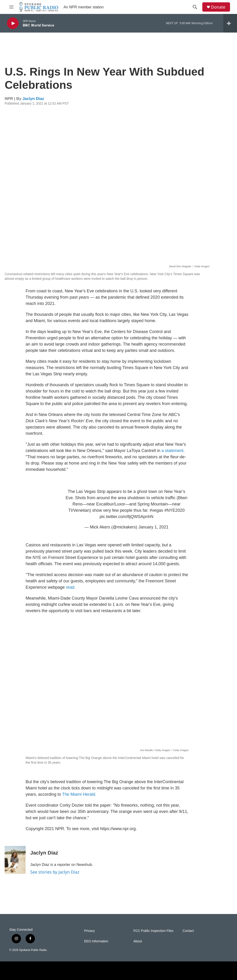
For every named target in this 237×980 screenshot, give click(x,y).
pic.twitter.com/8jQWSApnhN (127, 517)
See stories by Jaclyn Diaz (55, 872)
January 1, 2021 (153, 527)
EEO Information (96, 941)
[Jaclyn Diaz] (15, 860)
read (70, 587)
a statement (173, 451)
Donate (218, 7)
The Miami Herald (79, 794)
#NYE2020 (174, 510)
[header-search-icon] (195, 7)
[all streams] (230, 23)
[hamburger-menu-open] (11, 7)
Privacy (89, 931)
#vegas (156, 510)
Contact (188, 931)
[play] (13, 23)
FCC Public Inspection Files (153, 931)
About (138, 941)
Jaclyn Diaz (33, 99)
